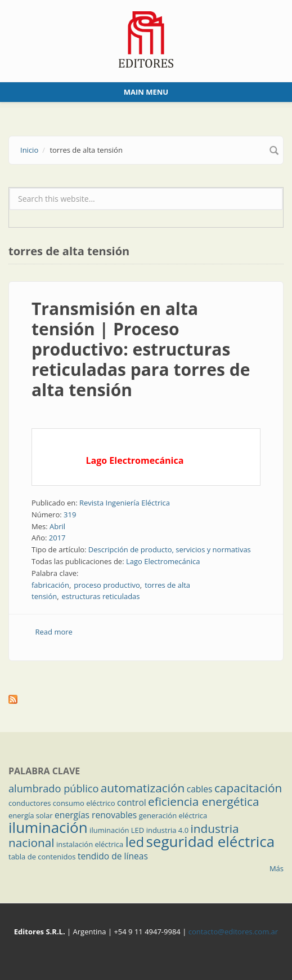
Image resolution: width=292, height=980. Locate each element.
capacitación (248, 788)
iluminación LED (117, 830)
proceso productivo (107, 585)
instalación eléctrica (90, 844)
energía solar (31, 815)
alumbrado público (53, 788)
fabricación (50, 585)
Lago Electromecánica (163, 561)
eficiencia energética (204, 801)
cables (200, 789)
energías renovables (96, 815)
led (135, 842)
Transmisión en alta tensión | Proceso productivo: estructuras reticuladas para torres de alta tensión (141, 349)
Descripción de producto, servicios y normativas (170, 549)
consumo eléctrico (84, 803)
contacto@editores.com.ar (233, 932)
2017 (57, 538)
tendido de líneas (113, 856)
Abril (57, 526)
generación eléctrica (173, 815)
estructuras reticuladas (101, 596)
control (132, 802)
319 (70, 515)
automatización (143, 788)
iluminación (48, 827)
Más (277, 868)
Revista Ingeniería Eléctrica (125, 503)
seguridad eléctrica (210, 841)
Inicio (29, 150)
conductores (30, 803)
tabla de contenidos (42, 857)
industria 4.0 (168, 830)
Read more (54, 632)
